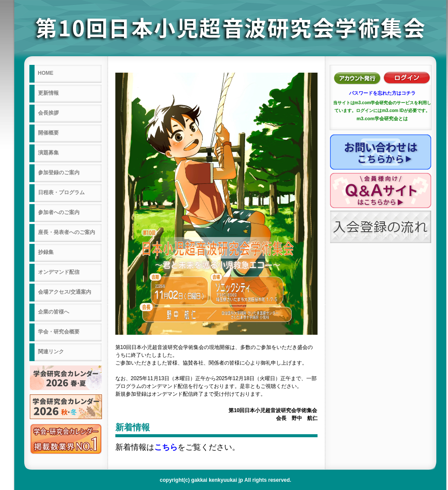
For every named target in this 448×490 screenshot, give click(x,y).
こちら (166, 447)
